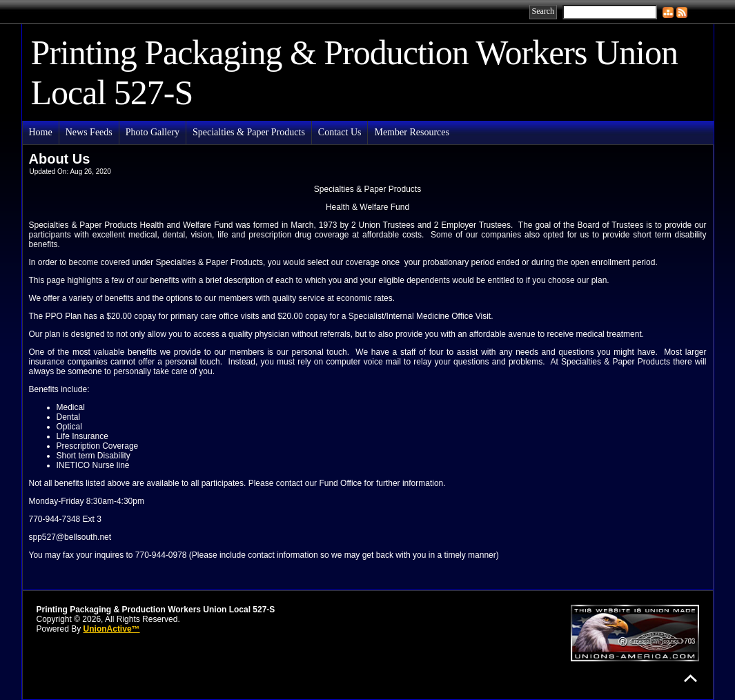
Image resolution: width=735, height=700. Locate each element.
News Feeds (89, 132)
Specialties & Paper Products (249, 132)
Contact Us (340, 132)
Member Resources (411, 132)
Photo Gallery (153, 132)
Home (41, 132)
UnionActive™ (112, 629)
